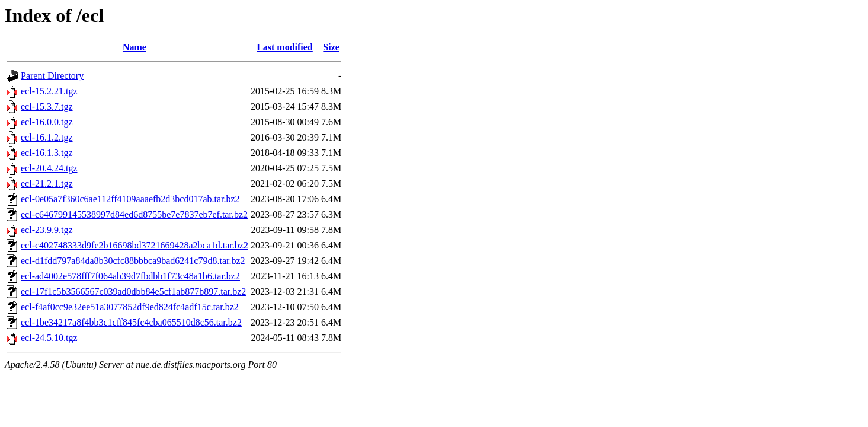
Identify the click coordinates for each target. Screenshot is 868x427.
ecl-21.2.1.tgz (47, 184)
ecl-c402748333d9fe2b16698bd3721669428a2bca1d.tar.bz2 (134, 245)
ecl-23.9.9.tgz (47, 230)
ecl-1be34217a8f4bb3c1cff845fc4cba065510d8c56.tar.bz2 (131, 322)
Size (331, 47)
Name (134, 47)
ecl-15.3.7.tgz (47, 106)
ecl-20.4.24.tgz (49, 168)
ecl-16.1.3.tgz (47, 153)
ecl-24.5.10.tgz (49, 338)
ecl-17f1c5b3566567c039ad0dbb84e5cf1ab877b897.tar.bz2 (133, 291)
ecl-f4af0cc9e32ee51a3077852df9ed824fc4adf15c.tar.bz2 (130, 307)
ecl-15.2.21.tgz (49, 91)
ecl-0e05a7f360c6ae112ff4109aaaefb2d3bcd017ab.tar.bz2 (130, 199)
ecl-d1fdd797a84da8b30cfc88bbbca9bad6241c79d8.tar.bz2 (133, 261)
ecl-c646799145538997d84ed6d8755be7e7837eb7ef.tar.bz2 (134, 214)
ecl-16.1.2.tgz (47, 137)
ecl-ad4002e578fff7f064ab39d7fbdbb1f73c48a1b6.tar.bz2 (130, 276)
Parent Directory (52, 76)
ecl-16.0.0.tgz (47, 122)
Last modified (285, 47)
